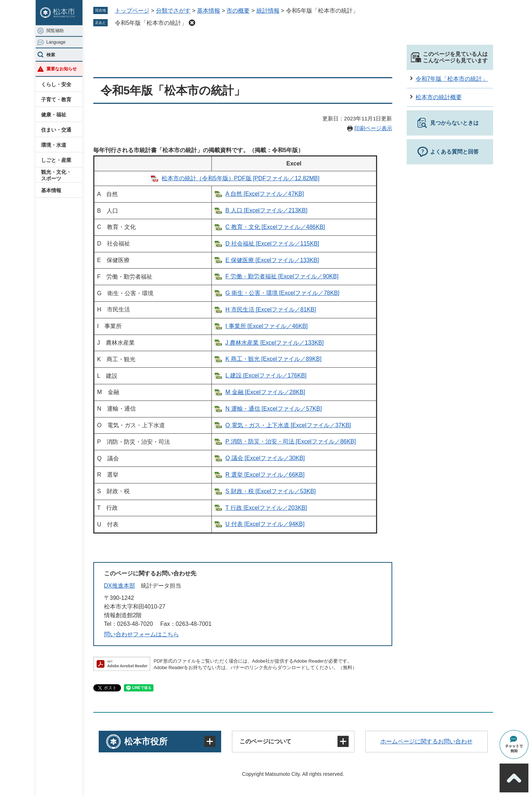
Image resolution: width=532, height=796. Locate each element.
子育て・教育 (56, 99)
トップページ (132, 11)
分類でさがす (173, 11)
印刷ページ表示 (373, 128)
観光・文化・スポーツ (56, 175)
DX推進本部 (120, 586)
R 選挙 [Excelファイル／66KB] (265, 475)
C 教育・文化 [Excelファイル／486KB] (275, 227)
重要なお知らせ (62, 69)
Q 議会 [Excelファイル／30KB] (265, 458)
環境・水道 (54, 145)
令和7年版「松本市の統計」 (452, 79)
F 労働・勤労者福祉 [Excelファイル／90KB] (282, 276)
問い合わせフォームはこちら (142, 634)
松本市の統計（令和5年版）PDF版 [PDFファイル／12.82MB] (241, 178)
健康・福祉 (54, 115)
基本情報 (51, 190)
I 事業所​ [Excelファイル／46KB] (267, 326)
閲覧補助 (55, 31)
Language (56, 42)
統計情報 (268, 11)
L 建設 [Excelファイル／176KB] (266, 375)
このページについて (265, 741)
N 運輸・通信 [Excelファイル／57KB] (274, 409)
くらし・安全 (56, 84)
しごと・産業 (56, 160)
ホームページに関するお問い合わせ (426, 741)
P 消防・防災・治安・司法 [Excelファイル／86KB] (291, 441)
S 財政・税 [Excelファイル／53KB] (271, 491)
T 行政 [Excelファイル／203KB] (266, 508)
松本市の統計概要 (439, 97)
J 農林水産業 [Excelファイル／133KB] (275, 343)
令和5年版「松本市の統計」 (151, 23)
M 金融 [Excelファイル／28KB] (265, 392)
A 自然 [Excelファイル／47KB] (265, 194)
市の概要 (238, 11)
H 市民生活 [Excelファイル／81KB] (271, 309)
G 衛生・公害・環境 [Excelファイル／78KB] (283, 293)
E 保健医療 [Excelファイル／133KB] (272, 260)
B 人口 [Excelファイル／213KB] (267, 210)
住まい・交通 (56, 130)
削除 (192, 23)
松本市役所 (146, 741)
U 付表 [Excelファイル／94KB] (265, 524)
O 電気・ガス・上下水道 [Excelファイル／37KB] (288, 425)
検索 (51, 55)
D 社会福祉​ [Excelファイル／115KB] (272, 244)
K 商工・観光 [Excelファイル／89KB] (274, 359)
